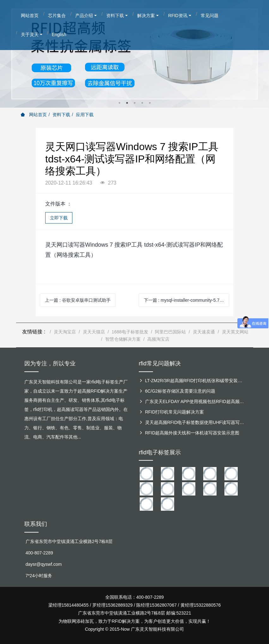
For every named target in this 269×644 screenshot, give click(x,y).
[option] (134, 54)
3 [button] (135, 103)
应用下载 (85, 115)
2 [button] (127, 103)
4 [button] (142, 103)
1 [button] (119, 103)
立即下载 (59, 218)
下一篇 (185, 300)
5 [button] (150, 103)
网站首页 (34, 115)
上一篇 (78, 300)
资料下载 (61, 115)
